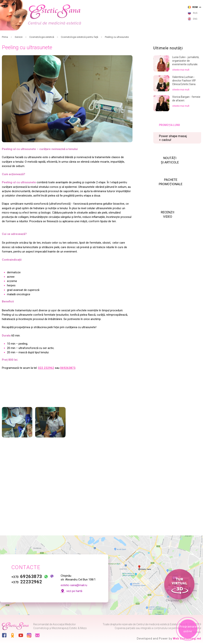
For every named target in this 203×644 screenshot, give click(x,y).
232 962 (113, 12)
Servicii (19, 50)
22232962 (27, 582)
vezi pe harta (156, 14)
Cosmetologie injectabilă (79, 37)
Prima (5, 50)
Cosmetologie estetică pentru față (79, 50)
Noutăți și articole (148, 38)
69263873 (27, 576)
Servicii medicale (46, 37)
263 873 (113, 6)
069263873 (68, 393)
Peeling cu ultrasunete (117, 50)
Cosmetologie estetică (116, 37)
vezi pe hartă (74, 591)
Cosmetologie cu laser (61, 37)
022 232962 (46, 393)
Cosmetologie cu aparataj (98, 37)
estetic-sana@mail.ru (74, 585)
